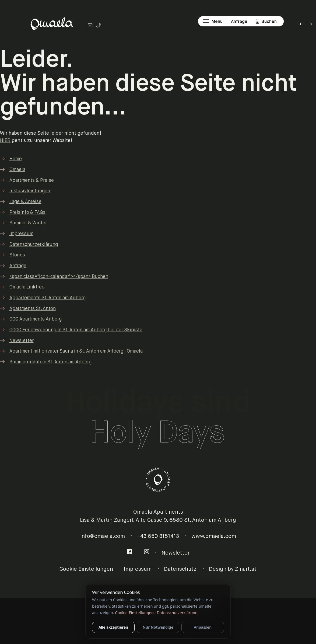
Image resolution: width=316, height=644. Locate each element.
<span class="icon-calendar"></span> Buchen (59, 277)
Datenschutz (180, 569)
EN (310, 24)
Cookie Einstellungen (86, 569)
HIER (5, 141)
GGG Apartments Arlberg (36, 319)
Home (16, 159)
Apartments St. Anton (33, 309)
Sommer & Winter (28, 223)
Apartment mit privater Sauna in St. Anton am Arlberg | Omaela (76, 351)
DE (300, 24)
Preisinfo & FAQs (27, 213)
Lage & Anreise (25, 202)
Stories (17, 255)
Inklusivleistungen (30, 191)
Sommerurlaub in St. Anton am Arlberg (50, 362)
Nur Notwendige (158, 627)
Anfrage (18, 266)
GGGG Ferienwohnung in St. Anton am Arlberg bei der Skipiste (76, 330)
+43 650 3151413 (158, 536)
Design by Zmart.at (233, 569)
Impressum (21, 234)
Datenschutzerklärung (34, 245)
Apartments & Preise (32, 181)
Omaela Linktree (27, 287)
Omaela (17, 170)
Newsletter (22, 341)
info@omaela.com (103, 536)
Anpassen (203, 627)
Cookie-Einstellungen (134, 612)
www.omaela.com (214, 536)
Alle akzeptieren (113, 627)
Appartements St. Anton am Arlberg (48, 298)
